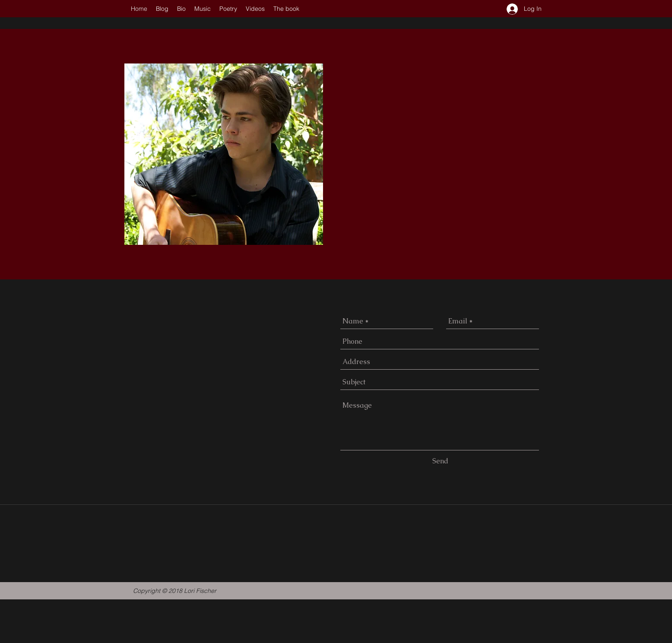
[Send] (440, 461)
